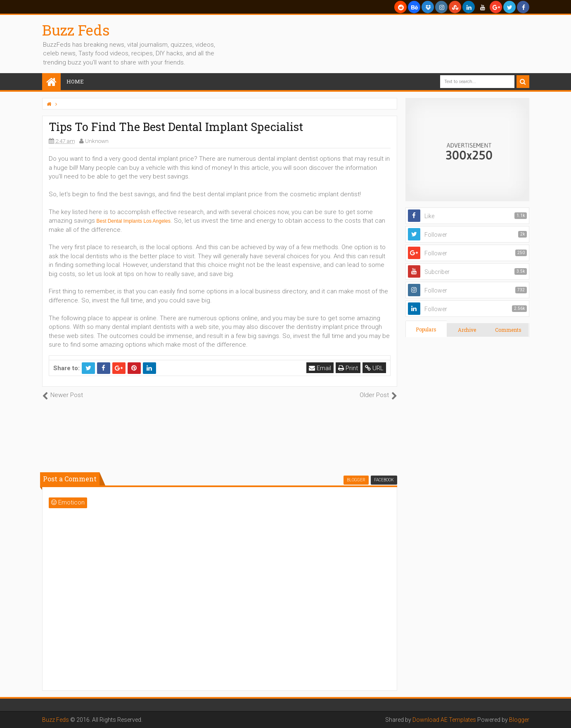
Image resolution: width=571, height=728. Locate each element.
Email (320, 368)
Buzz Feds (76, 30)
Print (348, 368)
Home (75, 81)
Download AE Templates (444, 720)
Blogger (519, 720)
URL (374, 368)
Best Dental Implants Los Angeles (134, 221)
